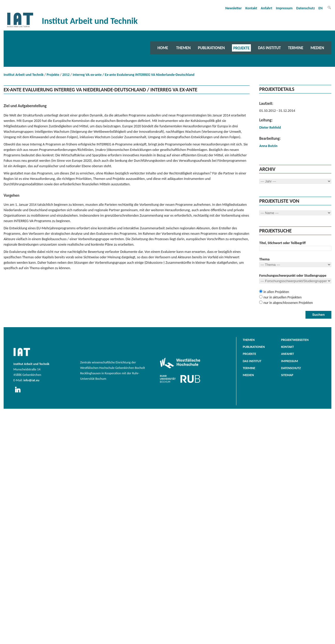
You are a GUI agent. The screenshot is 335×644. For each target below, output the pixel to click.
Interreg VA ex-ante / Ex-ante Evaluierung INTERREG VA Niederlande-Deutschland (134, 75)
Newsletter (234, 8)
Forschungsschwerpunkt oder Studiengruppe (293, 276)
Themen (184, 48)
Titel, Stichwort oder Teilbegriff (282, 243)
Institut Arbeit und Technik (24, 75)
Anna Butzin (268, 146)
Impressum (284, 8)
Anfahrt (266, 8)
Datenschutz (305, 8)
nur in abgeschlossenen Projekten (288, 303)
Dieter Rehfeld (270, 127)
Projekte (241, 48)
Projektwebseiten (295, 340)
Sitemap (287, 375)
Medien (317, 48)
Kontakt (251, 8)
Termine (296, 48)
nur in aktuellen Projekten (282, 297)
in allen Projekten (276, 292)
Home (163, 48)
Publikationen (211, 48)
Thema (264, 259)
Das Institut (270, 48)
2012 (66, 75)
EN (321, 8)
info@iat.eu (31, 380)
